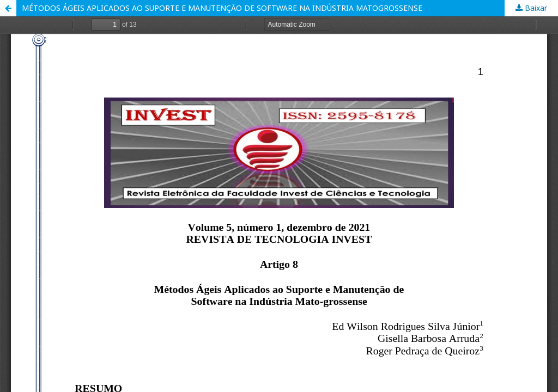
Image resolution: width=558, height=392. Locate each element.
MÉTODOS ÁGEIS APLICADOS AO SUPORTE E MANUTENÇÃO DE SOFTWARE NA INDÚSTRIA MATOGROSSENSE (222, 8)
